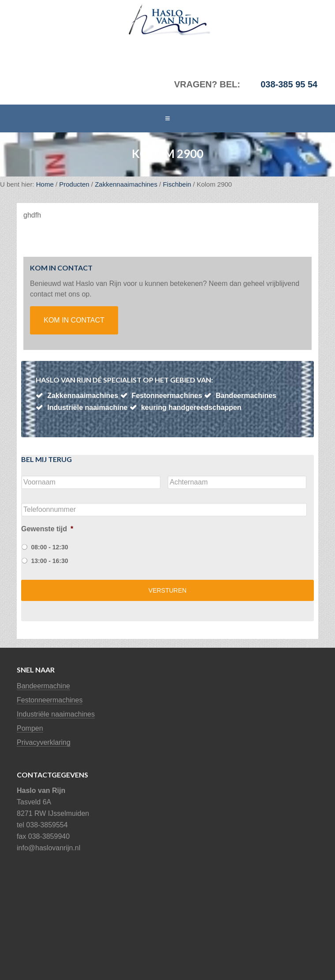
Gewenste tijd (47, 529)
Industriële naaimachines (56, 714)
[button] (167, 118)
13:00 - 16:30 (49, 561)
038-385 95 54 (289, 84)
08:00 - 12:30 (49, 547)
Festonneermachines (50, 700)
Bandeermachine (43, 686)
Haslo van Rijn (71, 20)
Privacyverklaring (44, 742)
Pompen (30, 728)
